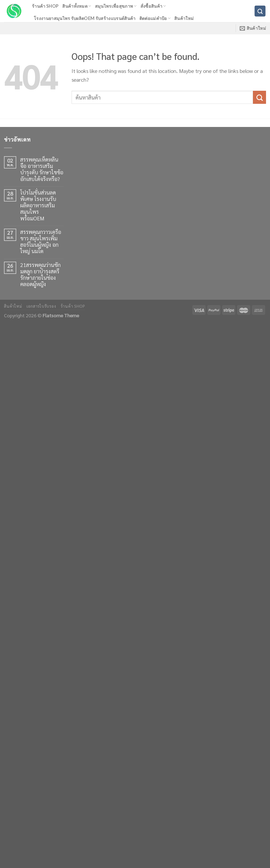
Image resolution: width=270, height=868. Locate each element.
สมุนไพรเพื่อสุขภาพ (116, 6)
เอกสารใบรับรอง (41, 306)
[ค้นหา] (260, 11)
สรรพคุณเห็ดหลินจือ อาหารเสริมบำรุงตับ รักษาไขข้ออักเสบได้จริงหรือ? (42, 169)
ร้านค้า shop (45, 6)
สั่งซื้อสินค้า (153, 6)
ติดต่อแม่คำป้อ (155, 18)
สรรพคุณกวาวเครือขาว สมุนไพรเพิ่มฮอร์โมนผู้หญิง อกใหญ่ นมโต (41, 242)
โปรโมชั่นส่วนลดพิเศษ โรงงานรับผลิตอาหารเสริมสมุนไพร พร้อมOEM (38, 205)
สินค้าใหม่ (184, 18)
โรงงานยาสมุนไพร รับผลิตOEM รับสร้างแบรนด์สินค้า (85, 18)
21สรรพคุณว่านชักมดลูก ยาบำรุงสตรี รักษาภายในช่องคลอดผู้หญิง (40, 275)
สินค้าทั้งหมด (77, 6)
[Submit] (259, 97)
